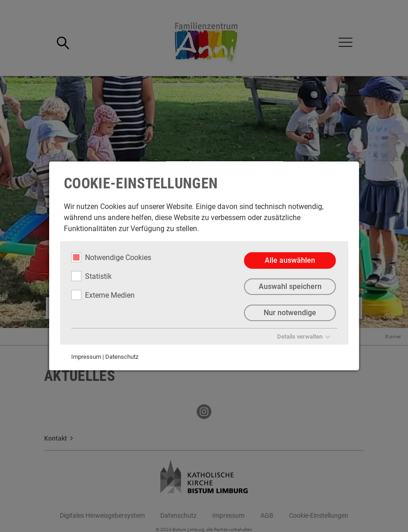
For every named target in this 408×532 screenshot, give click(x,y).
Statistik (91, 276)
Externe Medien (103, 295)
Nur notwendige (290, 313)
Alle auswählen (290, 260)
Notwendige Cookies (111, 257)
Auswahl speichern (290, 286)
